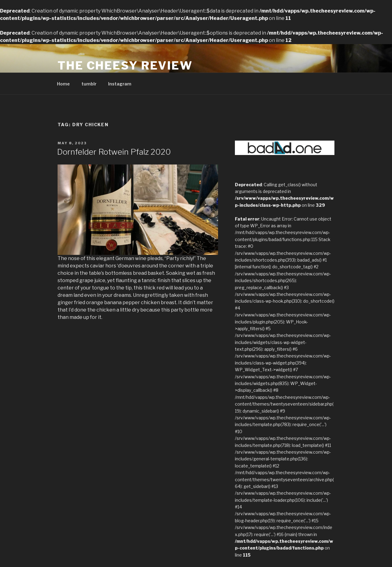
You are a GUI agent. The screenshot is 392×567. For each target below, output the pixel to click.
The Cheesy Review (125, 66)
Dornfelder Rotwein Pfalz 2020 (114, 152)
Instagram (120, 84)
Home (63, 84)
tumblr (89, 84)
